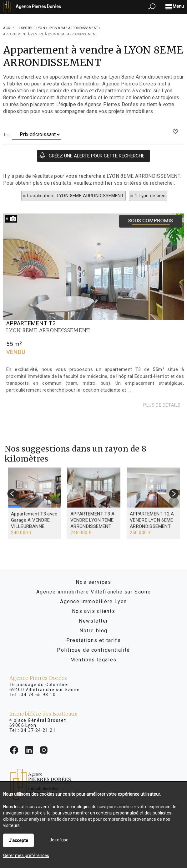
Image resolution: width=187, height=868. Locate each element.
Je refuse (59, 840)
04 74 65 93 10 (38, 695)
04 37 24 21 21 (38, 730)
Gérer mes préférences (26, 855)
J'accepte (18, 840)
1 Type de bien (150, 196)
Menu (175, 6)
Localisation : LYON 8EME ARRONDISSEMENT (76, 196)
